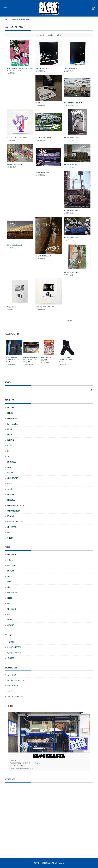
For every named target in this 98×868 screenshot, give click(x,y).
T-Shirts (10, 560)
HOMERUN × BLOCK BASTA (16, 505)
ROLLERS (10, 413)
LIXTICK (10, 446)
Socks (9, 582)
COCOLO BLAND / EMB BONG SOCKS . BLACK (66, 360)
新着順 (59, 35)
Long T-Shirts (12, 565)
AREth (9, 467)
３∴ (9, 456)
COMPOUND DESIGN (14, 511)
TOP (6, 19)
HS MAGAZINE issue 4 (72, 238)
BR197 (38, 103)
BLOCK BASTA (12, 407)
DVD (9, 532)
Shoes (9, 587)
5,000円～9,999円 (14, 653)
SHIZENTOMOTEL (13, 478)
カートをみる (12, 675)
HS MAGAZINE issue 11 (44, 172)
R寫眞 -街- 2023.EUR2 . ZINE (45, 307)
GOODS (10, 598)
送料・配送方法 (13, 686)
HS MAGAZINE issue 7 (72, 210)
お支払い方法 (12, 691)
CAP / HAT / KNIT (13, 592)
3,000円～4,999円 (14, 647)
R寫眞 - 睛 (41, 68)
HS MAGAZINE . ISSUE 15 (73, 103)
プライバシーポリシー (15, 696)
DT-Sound (11, 516)
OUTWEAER (11, 625)
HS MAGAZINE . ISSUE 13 (73, 138)
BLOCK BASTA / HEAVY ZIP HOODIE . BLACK (13, 360)
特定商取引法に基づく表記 (17, 680)
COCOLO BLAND (12, 418)
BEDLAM (10, 435)
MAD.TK (10, 484)
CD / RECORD (12, 527)
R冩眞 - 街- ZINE (12, 307)
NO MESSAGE (12, 462)
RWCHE (10, 429)
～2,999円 (11, 642)
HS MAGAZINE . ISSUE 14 (44, 138)
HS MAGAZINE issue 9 (72, 165)
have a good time (13, 424)
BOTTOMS (11, 571)
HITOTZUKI (11, 494)
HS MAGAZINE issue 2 (72, 272)
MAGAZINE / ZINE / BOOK (15, 522)
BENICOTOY (11, 500)
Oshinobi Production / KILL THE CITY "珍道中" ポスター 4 (30, 360)
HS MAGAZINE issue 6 (14, 245)
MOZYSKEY (11, 473)
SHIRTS (10, 576)
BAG (9, 603)
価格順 (51, 35)
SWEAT (10, 620)
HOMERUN (11, 440)
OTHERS (10, 538)
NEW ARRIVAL (12, 554)
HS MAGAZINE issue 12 (15, 164)
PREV (68, 321)
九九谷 (10, 489)
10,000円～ (12, 658)
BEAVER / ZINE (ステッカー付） (18, 138)
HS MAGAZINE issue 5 (43, 256)
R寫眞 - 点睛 (71, 68)
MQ (8, 451)
